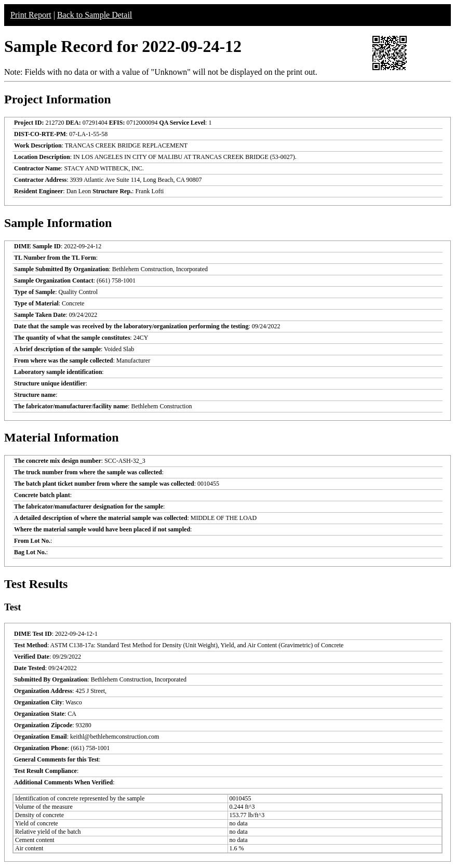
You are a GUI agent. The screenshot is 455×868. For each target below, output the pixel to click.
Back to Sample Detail (95, 15)
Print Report (31, 15)
